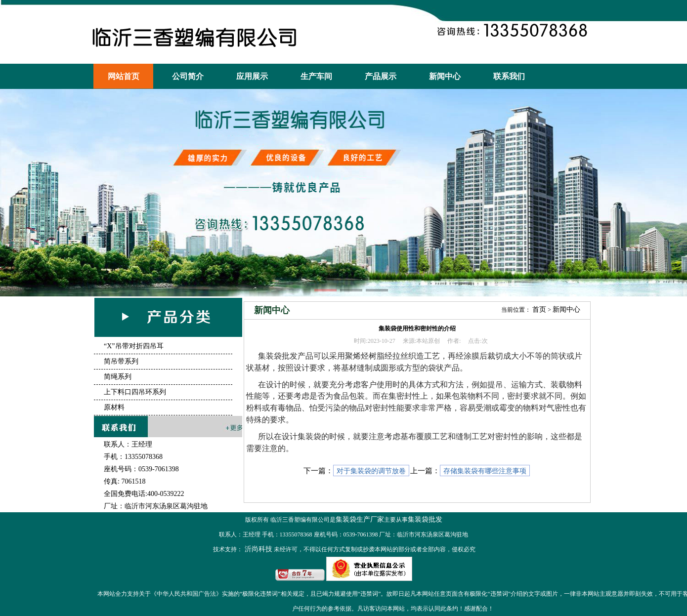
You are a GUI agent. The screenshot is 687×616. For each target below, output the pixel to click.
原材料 (114, 407)
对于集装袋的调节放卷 (371, 471)
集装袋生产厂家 (360, 519)
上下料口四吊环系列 (135, 392)
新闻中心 (445, 76)
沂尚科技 (258, 549)
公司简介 (188, 76)
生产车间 (316, 76)
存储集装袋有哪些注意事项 (485, 471)
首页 (539, 309)
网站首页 (124, 76)
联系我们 (509, 76)
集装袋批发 (425, 519)
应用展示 (252, 76)
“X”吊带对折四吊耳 (134, 346)
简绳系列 (118, 377)
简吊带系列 (121, 361)
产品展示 (381, 76)
